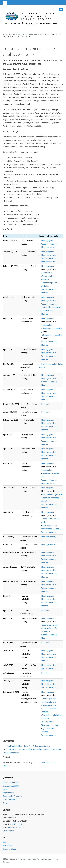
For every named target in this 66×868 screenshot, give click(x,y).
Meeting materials (49, 255)
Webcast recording (49, 244)
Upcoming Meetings (11, 782)
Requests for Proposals (12, 796)
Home (5, 34)
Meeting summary (49, 537)
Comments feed (10, 849)
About (11, 34)
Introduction (47, 273)
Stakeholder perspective (52, 328)
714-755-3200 (17, 824)
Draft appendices (49, 705)
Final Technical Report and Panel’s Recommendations (28, 746)
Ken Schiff (46, 763)
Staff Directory (9, 831)
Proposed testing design (52, 494)
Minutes (45, 293)
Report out (46, 404)
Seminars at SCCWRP (12, 786)
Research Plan (9, 789)
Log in (6, 842)
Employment (8, 793)
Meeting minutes (48, 247)
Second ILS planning (50, 625)
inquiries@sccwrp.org (16, 827)
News (5, 803)
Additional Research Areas (39, 34)
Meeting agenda (48, 240)
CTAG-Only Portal (10, 800)
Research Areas (21, 34)
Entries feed (8, 845)
